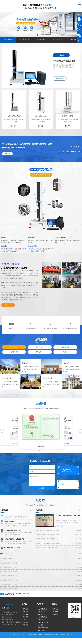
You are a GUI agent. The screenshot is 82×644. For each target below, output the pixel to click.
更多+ (27, 510)
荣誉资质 (26, 617)
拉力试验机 (26, 594)
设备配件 (41, 625)
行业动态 (55, 612)
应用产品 (26, 625)
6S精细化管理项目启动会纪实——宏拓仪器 (58, 535)
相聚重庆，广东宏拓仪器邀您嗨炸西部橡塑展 (58, 548)
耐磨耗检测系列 (42, 630)
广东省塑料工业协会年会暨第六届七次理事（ (58, 539)
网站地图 (53, 635)
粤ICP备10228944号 (66, 635)
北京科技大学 (7, 383)
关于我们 (25, 604)
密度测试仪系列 (25, 40)
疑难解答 (55, 614)
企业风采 (26, 614)
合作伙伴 (26, 622)
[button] (38, 35)
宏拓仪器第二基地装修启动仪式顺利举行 (58, 543)
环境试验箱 (74, 40)
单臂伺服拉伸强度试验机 (64, 61)
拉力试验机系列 (8, 40)
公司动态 (55, 609)
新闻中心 (55, 604)
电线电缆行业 (40, 356)
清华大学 (25, 368)
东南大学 (67, 368)
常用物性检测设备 (43, 628)
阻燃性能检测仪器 (43, 622)
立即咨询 (8, 154)
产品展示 (40, 604)
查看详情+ (60, 79)
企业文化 (26, 612)
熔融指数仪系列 (41, 40)
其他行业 (65, 356)
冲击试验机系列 (57, 40)
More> (58, 530)
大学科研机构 (14, 352)
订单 (24, 620)
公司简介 (26, 609)
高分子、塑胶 (40, 352)
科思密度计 (19, 594)
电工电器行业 (14, 356)
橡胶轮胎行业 (65, 352)
